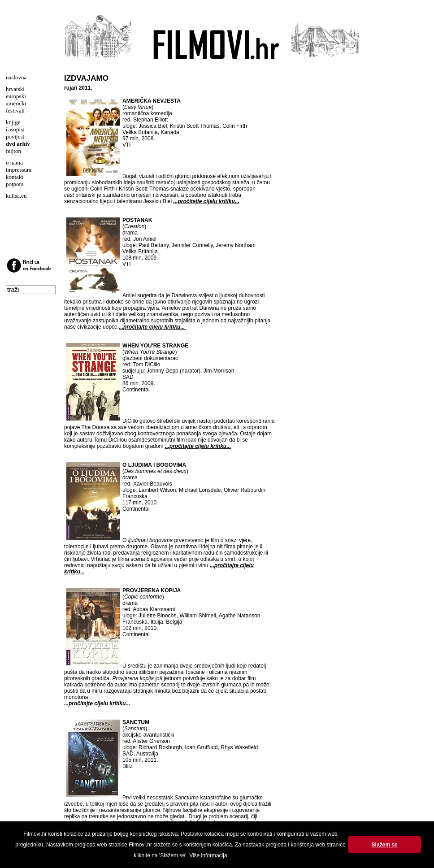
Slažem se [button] (385, 845)
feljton (13, 151)
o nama (14, 163)
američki (16, 103)
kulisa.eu (16, 196)
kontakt (15, 177)
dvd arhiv (18, 144)
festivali (15, 111)
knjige (13, 122)
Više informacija (208, 855)
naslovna (16, 77)
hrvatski (15, 89)
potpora (15, 184)
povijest (15, 137)
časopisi (15, 129)
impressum (19, 170)
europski (16, 96)
